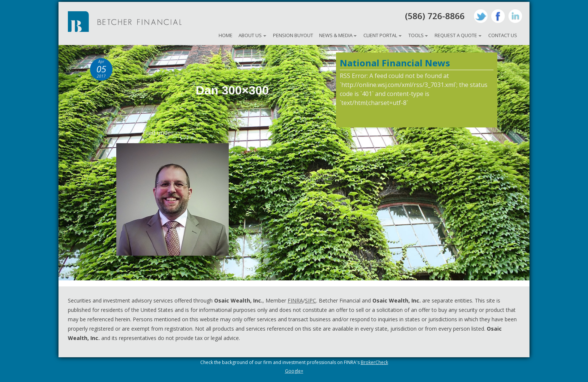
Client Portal (380, 35)
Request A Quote (456, 35)
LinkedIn (515, 16)
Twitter (481, 16)
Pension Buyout (293, 35)
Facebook (498, 16)
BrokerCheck (374, 362)
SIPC (310, 300)
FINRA (295, 300)
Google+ (294, 371)
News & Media (336, 35)
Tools (416, 35)
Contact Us (503, 35)
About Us (250, 35)
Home (226, 35)
